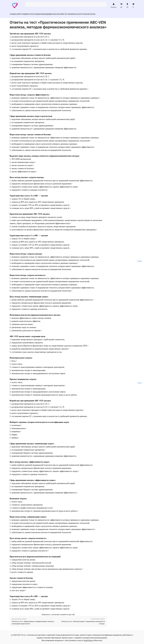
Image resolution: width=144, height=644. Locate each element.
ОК (127, 5)
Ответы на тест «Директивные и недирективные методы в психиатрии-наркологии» (33, 621)
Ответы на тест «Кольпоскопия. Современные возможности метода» (83, 621)
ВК (121, 5)
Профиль (114, 5)
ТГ (133, 5)
